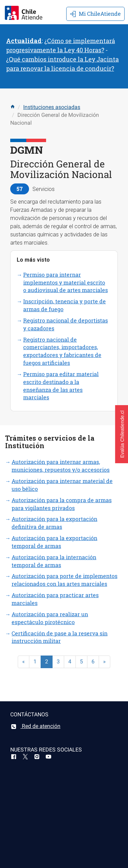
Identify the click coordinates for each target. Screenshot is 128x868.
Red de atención (35, 726)
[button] (122, 434)
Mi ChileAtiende (95, 13)
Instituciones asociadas (52, 107)
